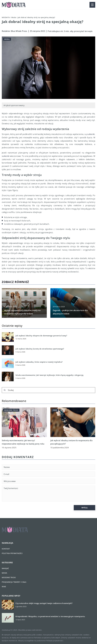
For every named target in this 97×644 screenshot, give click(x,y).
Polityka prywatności (12, 553)
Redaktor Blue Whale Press (14, 31)
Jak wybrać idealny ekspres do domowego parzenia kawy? (41, 336)
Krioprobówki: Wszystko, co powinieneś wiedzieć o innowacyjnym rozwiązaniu (50, 616)
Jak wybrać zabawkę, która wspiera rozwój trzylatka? (39, 362)
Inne (4, 587)
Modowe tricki (9, 577)
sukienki (91, 134)
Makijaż (5, 568)
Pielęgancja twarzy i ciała (14, 582)
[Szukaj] (5, 390)
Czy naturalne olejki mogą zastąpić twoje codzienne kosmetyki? (44, 603)
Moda (7, 39)
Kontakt (6, 549)
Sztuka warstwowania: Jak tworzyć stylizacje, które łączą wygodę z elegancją (50, 375)
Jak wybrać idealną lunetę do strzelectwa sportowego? (40, 349)
